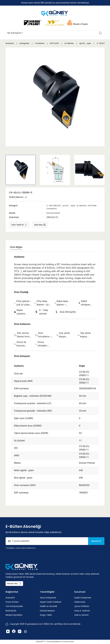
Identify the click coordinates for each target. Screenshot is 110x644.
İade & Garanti (81, 615)
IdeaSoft (40, 642)
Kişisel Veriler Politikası (51, 602)
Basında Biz (11, 611)
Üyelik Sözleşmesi (83, 598)
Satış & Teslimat (82, 611)
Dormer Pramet (54, 213)
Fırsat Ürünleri (12, 602)
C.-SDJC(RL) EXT (54, 206)
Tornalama (52, 209)
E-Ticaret (49, 642)
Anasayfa (10, 598)
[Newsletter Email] (55, 541)
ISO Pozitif (95, 206)
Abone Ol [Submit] (96, 541)
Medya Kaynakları (14, 615)
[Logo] (55, 13)
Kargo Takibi (46, 615)
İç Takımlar (83, 206)
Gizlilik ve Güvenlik (49, 607)
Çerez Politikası (82, 607)
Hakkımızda (80, 602)
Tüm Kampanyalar (14, 607)
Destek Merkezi (47, 611)
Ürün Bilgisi (16, 247)
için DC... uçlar (70, 206)
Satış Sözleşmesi (48, 598)
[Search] (55, 33)
